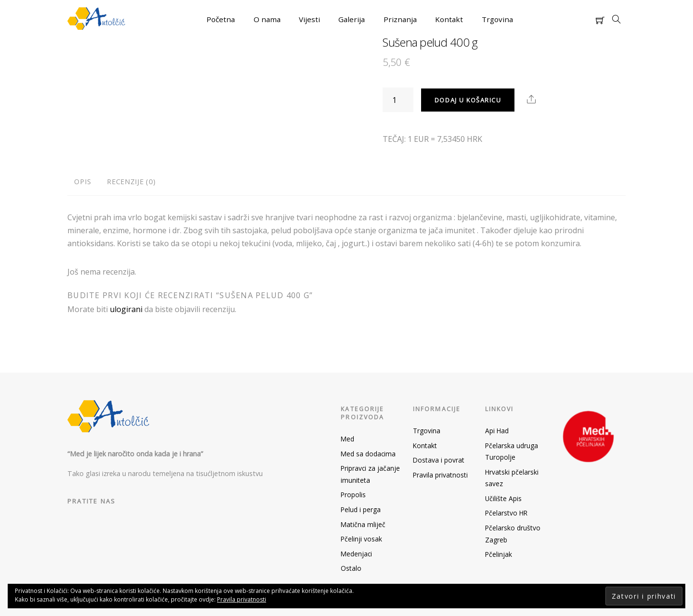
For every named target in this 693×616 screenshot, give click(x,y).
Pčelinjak (499, 554)
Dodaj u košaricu (468, 100)
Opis (83, 182)
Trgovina (497, 19)
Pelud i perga (361, 509)
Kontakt (449, 19)
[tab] (83, 182)
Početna (221, 19)
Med (347, 439)
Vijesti (309, 19)
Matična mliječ (363, 524)
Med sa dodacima (368, 454)
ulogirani (126, 309)
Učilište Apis (503, 498)
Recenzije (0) (131, 182)
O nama (267, 19)
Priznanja (400, 19)
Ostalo (351, 568)
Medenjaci (356, 554)
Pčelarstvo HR (506, 513)
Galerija (352, 19)
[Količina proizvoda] (398, 100)
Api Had (497, 431)
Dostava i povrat (439, 460)
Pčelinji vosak (361, 539)
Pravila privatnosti (440, 475)
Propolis (353, 495)
